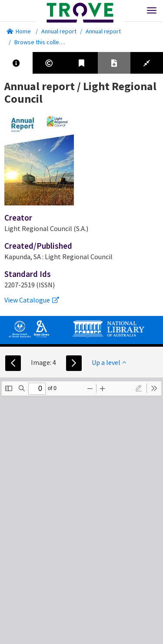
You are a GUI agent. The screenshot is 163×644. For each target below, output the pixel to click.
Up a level (109, 362)
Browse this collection (46, 42)
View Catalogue (32, 300)
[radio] (139, 388)
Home (19, 31)
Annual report (59, 31)
